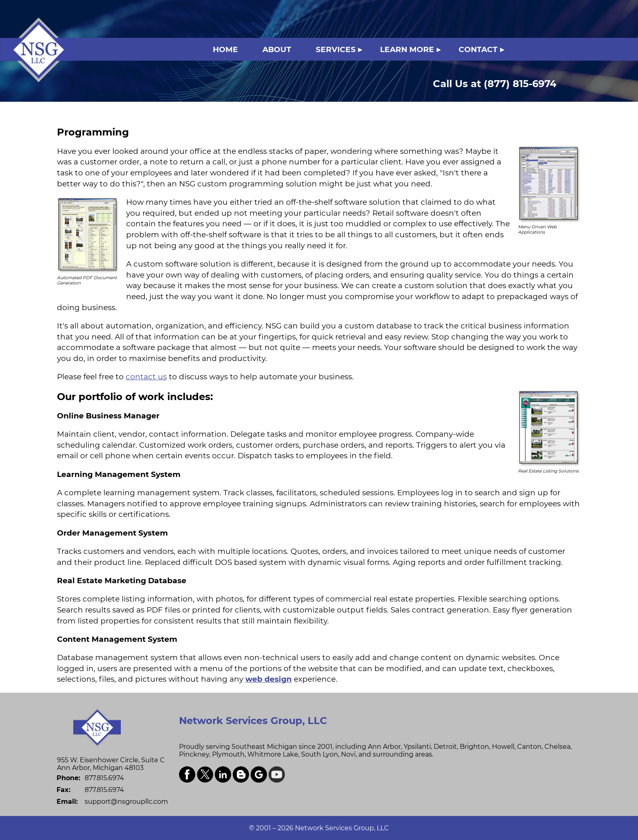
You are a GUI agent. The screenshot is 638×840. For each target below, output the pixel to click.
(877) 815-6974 (495, 84)
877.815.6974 (104, 778)
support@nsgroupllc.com (126, 802)
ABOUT (277, 49)
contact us (146, 377)
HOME (225, 49)
